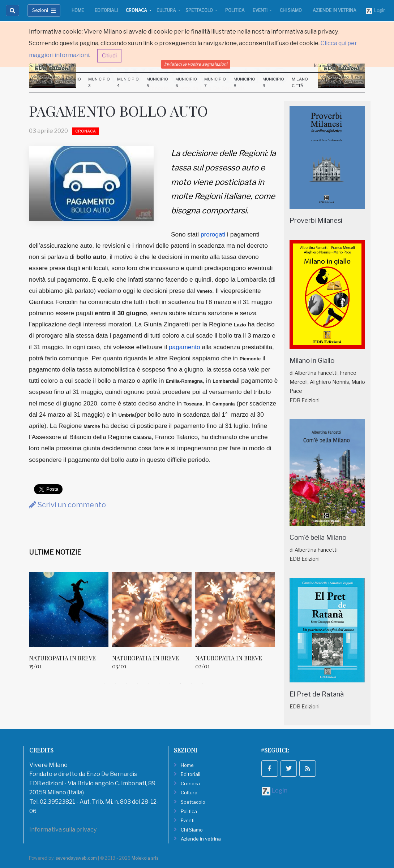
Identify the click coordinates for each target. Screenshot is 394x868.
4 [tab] (137, 683)
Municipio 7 (215, 82)
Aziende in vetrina (335, 10)
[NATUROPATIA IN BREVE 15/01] (69, 609)
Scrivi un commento (67, 505)
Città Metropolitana (340, 82)
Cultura (167, 10)
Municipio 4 (128, 82)
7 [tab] (170, 683)
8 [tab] (181, 683)
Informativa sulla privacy (63, 830)
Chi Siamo (291, 10)
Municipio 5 (157, 82)
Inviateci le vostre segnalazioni (196, 64)
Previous (23, 625)
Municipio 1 (41, 82)
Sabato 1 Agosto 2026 (53, 66)
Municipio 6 (186, 82)
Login (376, 11)
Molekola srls (145, 858)
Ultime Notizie (55, 552)
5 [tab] (148, 683)
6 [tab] (159, 683)
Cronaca (137, 10)
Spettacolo (200, 10)
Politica (235, 10)
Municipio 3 (99, 82)
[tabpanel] (70, 625)
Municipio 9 (273, 82)
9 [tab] (192, 683)
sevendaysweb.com (76, 858)
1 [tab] (105, 683)
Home (78, 10)
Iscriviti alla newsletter (338, 66)
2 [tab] (116, 683)
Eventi (261, 10)
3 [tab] (127, 683)
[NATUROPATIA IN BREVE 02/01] (235, 609)
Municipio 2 (70, 82)
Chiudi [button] (109, 56)
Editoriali (106, 10)
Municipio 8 (244, 82)
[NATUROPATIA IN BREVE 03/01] (152, 609)
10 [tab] (202, 683)
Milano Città (300, 82)
